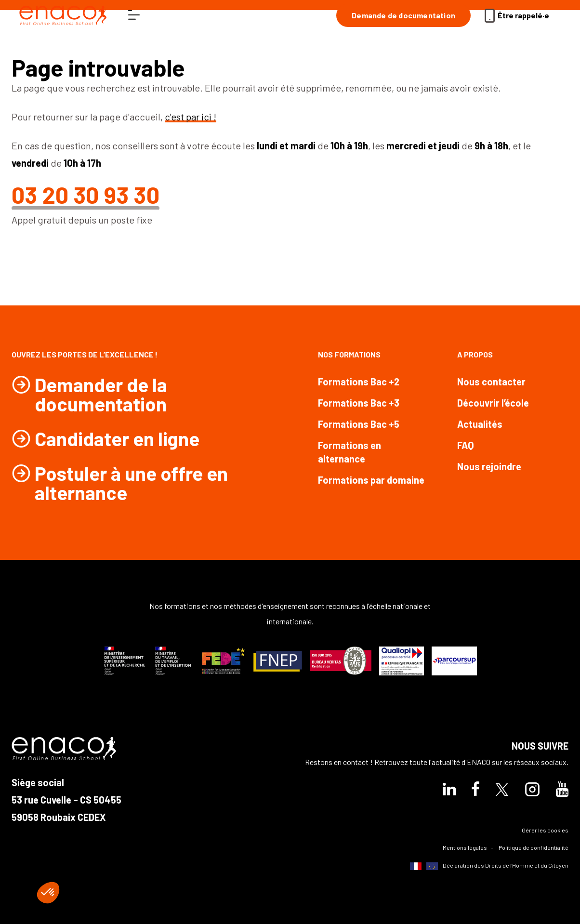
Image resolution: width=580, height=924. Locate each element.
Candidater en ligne (117, 438)
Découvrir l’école (493, 403)
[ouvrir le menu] (134, 15)
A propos (475, 354)
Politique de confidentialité (534, 847)
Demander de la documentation (101, 394)
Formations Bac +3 (359, 403)
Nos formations (349, 354)
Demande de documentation (403, 15)
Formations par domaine (371, 480)
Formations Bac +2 (359, 382)
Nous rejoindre (489, 466)
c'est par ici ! (191, 117)
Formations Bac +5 (359, 424)
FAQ (466, 445)
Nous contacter (491, 382)
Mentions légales (465, 847)
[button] (48, 893)
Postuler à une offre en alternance (131, 483)
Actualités (480, 424)
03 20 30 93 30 (86, 195)
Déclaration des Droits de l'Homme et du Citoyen (489, 866)
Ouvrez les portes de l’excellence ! (85, 354)
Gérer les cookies (545, 830)
